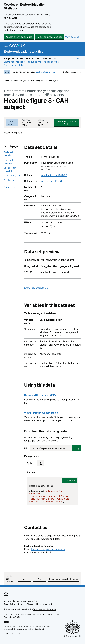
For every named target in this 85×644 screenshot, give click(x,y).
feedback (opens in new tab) (48, 72)
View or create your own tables (41, 413)
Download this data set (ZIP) (40, 395)
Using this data (12, 176)
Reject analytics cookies (49, 37)
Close (78, 58)
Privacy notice (19, 601)
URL (26, 448)
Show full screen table (36, 288)
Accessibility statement (14, 604)
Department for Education (45, 609)
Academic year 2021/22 (54, 175)
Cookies (8, 601)
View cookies (72, 37)
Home (7, 80)
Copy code (70, 481)
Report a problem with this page (63, 579)
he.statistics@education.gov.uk (48, 549)
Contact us (10, 180)
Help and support (44, 604)
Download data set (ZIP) (67, 123)
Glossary (31, 604)
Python (31, 463)
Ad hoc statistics (52, 181)
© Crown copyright (72, 636)
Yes (27, 579)
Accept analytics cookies (19, 37)
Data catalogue (20, 80)
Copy (77, 448)
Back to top (10, 187)
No (42, 579)
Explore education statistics (24, 52)
